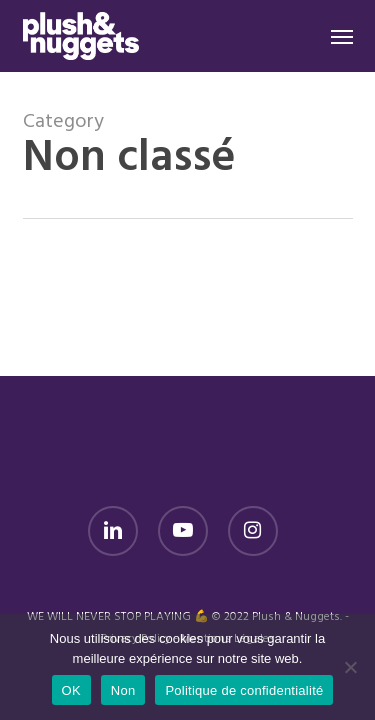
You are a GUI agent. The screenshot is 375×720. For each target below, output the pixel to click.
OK (71, 690)
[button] (342, 36)
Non (123, 690)
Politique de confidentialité (244, 690)
